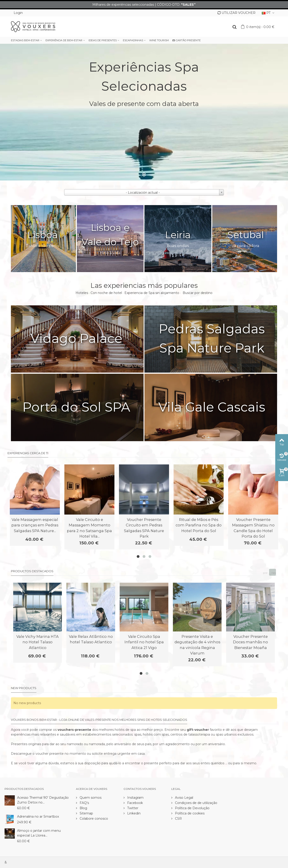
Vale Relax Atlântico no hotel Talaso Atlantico (91, 639)
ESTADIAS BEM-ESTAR (25, 40)
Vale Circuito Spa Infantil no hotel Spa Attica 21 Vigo (144, 642)
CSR (178, 819)
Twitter (132, 808)
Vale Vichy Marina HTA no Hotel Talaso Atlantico (38, 642)
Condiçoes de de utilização (196, 803)
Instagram (135, 798)
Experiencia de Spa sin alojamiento (152, 293)
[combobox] (144, 192)
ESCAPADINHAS (133, 40)
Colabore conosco (93, 819)
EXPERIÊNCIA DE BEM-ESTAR (64, 40)
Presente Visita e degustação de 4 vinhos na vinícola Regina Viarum (197, 645)
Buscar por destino (198, 293)
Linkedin (133, 813)
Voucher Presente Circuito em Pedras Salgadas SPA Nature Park (144, 528)
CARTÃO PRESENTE (187, 40)
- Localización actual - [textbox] (143, 193)
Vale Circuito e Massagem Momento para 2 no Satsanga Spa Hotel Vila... (89, 528)
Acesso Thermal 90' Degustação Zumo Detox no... (43, 800)
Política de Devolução (192, 808)
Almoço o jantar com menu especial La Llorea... (39, 833)
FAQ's (84, 803)
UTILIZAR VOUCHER (236, 13)
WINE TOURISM (159, 40)
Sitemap (86, 813)
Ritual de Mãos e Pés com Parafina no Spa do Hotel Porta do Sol (199, 525)
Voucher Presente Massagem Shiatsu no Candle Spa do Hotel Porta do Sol (253, 528)
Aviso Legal (184, 798)
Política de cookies (189, 813)
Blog (83, 808)
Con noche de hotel (106, 293)
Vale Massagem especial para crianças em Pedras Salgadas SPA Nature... (35, 525)
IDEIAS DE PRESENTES (103, 40)
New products (24, 688)
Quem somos (90, 798)
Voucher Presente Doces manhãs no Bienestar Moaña (250, 642)
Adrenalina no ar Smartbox (38, 816)
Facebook (135, 803)
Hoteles (82, 293)
